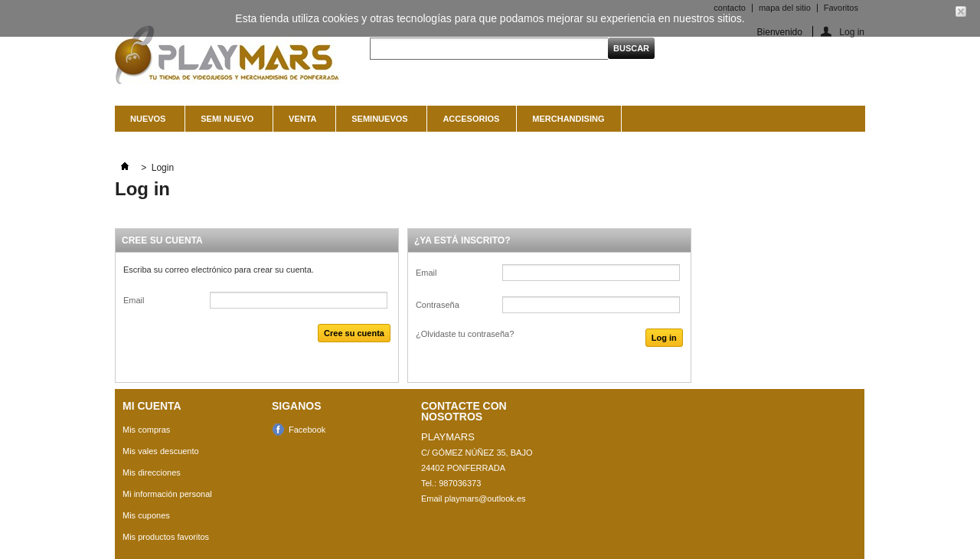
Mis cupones (146, 515)
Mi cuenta (152, 406)
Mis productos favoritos (166, 537)
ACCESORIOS (471, 119)
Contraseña (438, 305)
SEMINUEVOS (377, 123)
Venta (301, 123)
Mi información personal (167, 494)
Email (134, 300)
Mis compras (146, 430)
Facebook (307, 430)
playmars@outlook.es (485, 499)
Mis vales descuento (161, 451)
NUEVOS (146, 123)
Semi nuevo (225, 123)
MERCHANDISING (568, 119)
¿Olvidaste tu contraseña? (465, 334)
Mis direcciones (152, 472)
